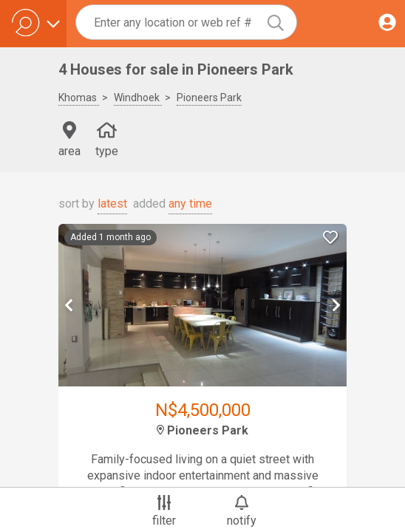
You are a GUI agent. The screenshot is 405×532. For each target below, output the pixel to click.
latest (112, 204)
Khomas (79, 98)
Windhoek (138, 98)
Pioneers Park (209, 98)
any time (190, 204)
